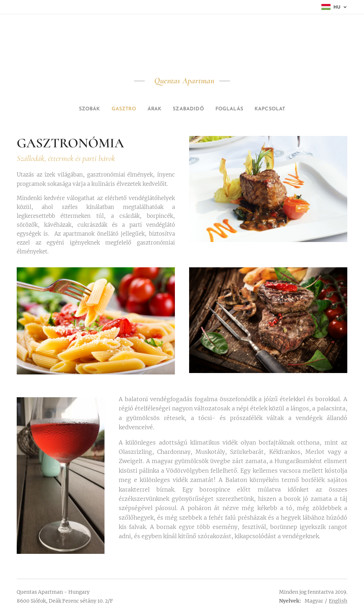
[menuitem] (81, 109)
